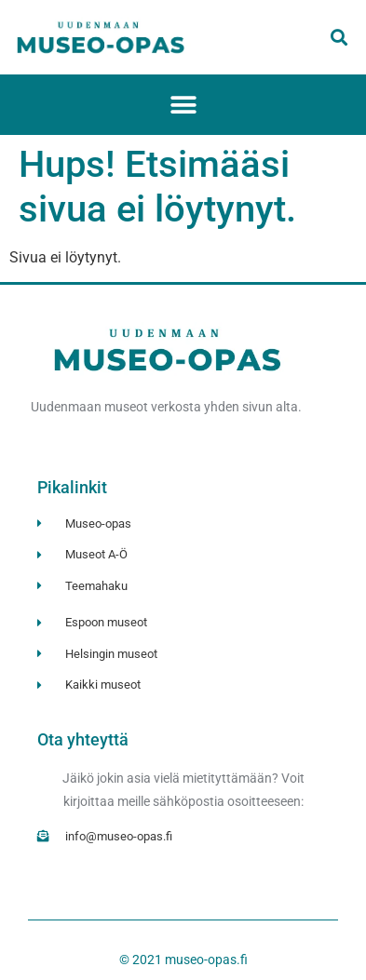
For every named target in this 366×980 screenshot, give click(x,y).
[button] (339, 38)
